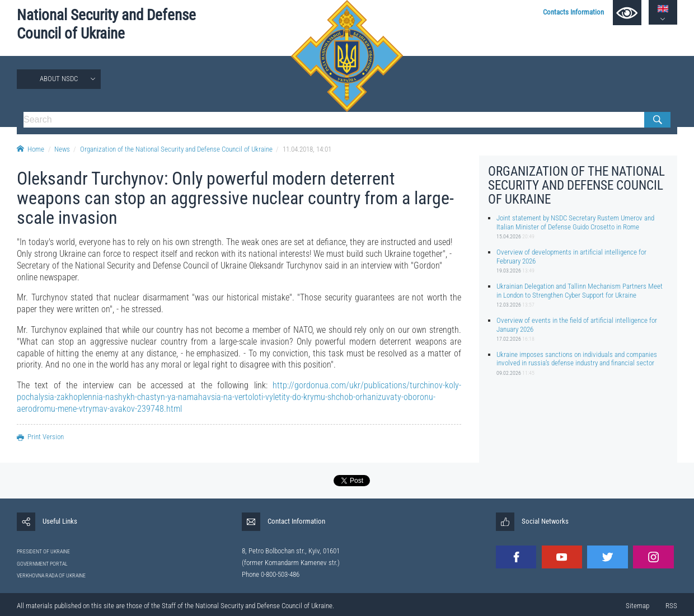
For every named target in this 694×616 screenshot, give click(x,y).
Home (31, 149)
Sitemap (637, 606)
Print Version (40, 437)
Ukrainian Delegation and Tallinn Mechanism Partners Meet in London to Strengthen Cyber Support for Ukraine (580, 290)
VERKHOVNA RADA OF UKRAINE (51, 575)
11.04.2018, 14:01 (307, 149)
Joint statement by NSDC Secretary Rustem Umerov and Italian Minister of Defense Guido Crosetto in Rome (575, 222)
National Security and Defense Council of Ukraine (106, 24)
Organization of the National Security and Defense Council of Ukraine (176, 149)
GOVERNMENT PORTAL (42, 564)
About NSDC (59, 79)
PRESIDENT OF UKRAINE (43, 551)
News (62, 149)
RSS (671, 606)
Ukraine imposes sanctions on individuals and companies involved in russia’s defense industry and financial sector (577, 359)
